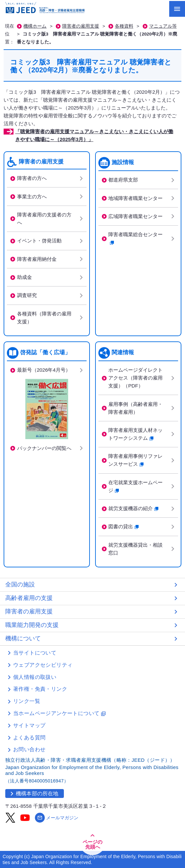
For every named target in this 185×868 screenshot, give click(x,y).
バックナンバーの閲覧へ (44, 448)
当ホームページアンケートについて (60, 713)
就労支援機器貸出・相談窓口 (135, 549)
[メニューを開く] (177, 9)
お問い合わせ (29, 749)
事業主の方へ (32, 197)
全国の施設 (20, 584)
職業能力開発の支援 (32, 625)
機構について (23, 638)
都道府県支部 (123, 180)
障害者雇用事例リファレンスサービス (135, 460)
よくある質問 (29, 738)
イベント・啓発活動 (39, 241)
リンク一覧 (27, 701)
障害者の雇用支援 (81, 26)
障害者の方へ (32, 178)
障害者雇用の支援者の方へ (44, 219)
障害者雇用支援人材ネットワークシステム (135, 434)
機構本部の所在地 (33, 794)
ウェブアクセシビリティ (43, 665)
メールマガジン (57, 818)
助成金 (25, 277)
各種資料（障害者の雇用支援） (44, 318)
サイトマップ (29, 725)
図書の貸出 (123, 526)
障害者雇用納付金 (37, 259)
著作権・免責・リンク (40, 689)
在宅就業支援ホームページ (135, 486)
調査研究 (27, 295)
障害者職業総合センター (138, 238)
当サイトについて (35, 653)
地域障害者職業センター (135, 198)
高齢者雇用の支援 (29, 598)
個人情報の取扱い (35, 677)
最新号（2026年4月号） (44, 370)
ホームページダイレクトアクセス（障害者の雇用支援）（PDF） (135, 378)
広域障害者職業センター (135, 216)
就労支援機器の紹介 (133, 508)
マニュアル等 (163, 26)
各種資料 (124, 26)
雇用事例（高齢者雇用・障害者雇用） (135, 408)
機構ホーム (35, 26)
